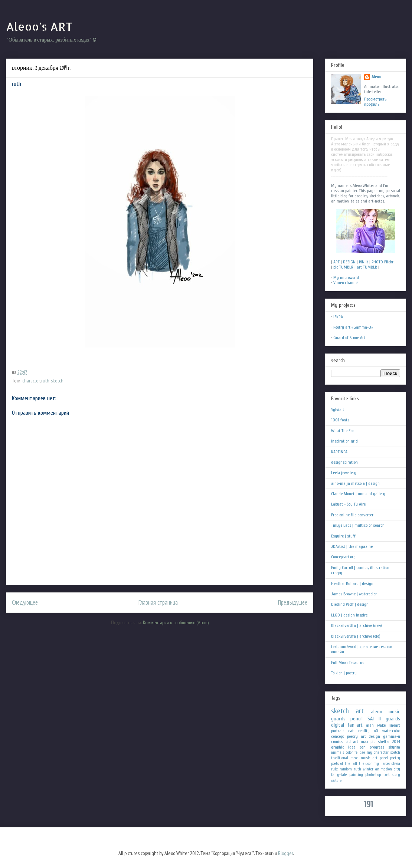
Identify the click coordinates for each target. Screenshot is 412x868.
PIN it (364, 262)
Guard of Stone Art (349, 338)
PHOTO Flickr (382, 262)
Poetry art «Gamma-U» (353, 327)
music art (369, 758)
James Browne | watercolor (354, 594)
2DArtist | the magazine (352, 546)
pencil (357, 719)
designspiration (344, 462)
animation (384, 769)
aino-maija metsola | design (355, 483)
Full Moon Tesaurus (348, 662)
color (349, 752)
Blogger (285, 853)
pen (363, 747)
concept (338, 736)
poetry (395, 758)
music (394, 712)
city (397, 769)
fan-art (355, 725)
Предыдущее (293, 602)
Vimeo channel (346, 283)
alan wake (376, 725)
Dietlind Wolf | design (350, 604)
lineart (394, 725)
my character (378, 752)
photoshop (373, 775)
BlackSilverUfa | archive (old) (356, 636)
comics (337, 742)
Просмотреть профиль (375, 102)
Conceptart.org (343, 557)
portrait (338, 731)
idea (352, 747)
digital (338, 725)
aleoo (377, 712)
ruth (45, 381)
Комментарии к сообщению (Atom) (176, 622)
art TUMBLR (367, 267)
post (387, 775)
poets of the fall (344, 764)
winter (368, 769)
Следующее (25, 602)
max (364, 742)
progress (377, 747)
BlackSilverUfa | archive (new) (357, 625)
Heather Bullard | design (352, 583)
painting (356, 775)
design (374, 736)
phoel (384, 758)
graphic (338, 747)
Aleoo (376, 77)
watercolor (391, 731)
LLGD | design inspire (349, 615)
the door (365, 764)
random (346, 769)
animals (338, 752)
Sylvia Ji (338, 410)
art (360, 711)
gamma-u (392, 736)
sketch (57, 381)
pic (373, 742)
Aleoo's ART (39, 26)
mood (354, 758)
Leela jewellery (344, 473)
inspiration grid (344, 441)
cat (351, 731)
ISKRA (338, 317)
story (396, 775)
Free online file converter (352, 515)
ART (336, 262)
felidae (360, 752)
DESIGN (349, 262)
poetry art (357, 736)
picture (336, 780)
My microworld (346, 277)
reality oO (368, 731)
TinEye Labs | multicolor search (358, 525)
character (31, 381)
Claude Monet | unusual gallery (358, 494)
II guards (389, 719)
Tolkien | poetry (344, 673)
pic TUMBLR (343, 267)
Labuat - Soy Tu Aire (348, 504)
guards (338, 719)
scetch (395, 752)
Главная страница (158, 602)
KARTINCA (339, 452)
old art (352, 742)
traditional (340, 758)
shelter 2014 (389, 742)
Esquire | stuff (343, 536)
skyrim (394, 747)
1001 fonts (340, 420)
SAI (371, 719)
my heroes (382, 764)
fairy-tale (339, 775)
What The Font (344, 431)
